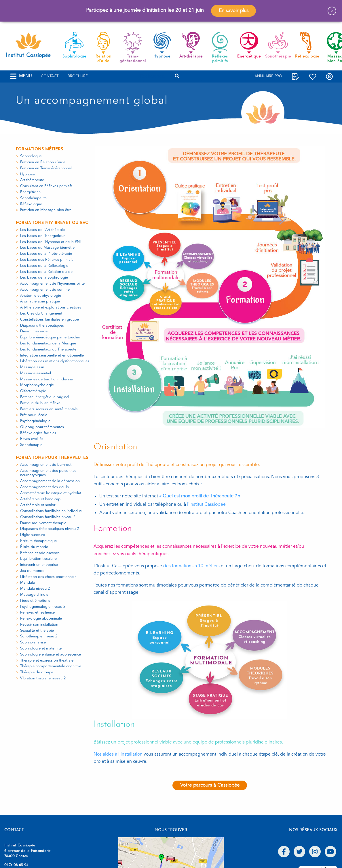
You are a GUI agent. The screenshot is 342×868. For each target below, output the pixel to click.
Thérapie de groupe (37, 672)
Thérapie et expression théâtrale (47, 661)
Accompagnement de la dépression (50, 481)
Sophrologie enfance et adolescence (51, 655)
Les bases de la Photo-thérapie (46, 254)
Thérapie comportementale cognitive (51, 666)
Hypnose (27, 174)
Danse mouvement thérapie (43, 523)
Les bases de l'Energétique (43, 236)
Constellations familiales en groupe (50, 320)
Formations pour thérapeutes (52, 458)
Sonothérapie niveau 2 (39, 636)
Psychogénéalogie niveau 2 (43, 607)
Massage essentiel (36, 373)
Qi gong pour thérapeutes (42, 427)
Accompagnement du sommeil (46, 290)
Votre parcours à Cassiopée (210, 785)
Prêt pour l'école (34, 415)
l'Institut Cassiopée (206, 505)
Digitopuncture (33, 535)
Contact (50, 76)
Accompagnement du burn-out (46, 465)
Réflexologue (31, 204)
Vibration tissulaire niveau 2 (43, 678)
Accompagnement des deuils (44, 487)
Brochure (78, 76)
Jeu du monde (32, 571)
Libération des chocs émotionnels (48, 577)
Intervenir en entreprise (39, 565)
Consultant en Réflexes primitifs (46, 186)
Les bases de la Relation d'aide (46, 272)
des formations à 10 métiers (191, 566)
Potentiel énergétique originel (45, 397)
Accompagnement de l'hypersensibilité (52, 284)
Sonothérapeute (33, 198)
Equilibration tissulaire (38, 559)
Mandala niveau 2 (35, 589)
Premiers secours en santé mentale (49, 409)
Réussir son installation (39, 625)
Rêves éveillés (32, 439)
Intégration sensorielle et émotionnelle (52, 356)
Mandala (27, 583)
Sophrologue (31, 156)
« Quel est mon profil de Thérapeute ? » (200, 496)
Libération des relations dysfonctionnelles (55, 361)
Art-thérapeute (32, 180)
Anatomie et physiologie (41, 296)
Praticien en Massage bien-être (46, 210)
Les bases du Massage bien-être (47, 248)
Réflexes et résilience (37, 613)
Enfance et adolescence (40, 553)
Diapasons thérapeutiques (42, 326)
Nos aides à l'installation (118, 754)
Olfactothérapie (33, 391)
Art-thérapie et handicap (40, 499)
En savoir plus (234, 11)
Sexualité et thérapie (37, 631)
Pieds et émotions (35, 601)
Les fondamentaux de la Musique (48, 343)
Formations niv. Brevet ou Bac (52, 223)
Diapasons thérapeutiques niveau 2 (50, 529)
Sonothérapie (31, 445)
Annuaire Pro (268, 76)
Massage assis (32, 367)
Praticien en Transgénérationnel (46, 168)
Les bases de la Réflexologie (44, 266)
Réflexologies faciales (38, 433)
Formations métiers (39, 149)
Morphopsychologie (37, 385)
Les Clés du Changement (41, 314)
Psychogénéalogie (35, 421)
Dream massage (34, 331)
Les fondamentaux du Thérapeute (48, 349)
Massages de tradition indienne (46, 379)
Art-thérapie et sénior (38, 505)
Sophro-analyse (33, 642)
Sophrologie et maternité (41, 648)
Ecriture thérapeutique (38, 541)
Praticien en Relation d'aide (43, 162)
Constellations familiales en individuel (51, 511)
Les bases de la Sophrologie (44, 278)
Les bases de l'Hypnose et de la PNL (51, 242)
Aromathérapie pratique (40, 301)
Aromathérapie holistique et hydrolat (51, 493)
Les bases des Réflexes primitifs (47, 260)
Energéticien (30, 192)
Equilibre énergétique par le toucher (50, 337)
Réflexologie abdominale (41, 619)
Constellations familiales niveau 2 (48, 517)
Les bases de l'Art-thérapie (42, 230)
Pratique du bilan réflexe (40, 403)
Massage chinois (34, 595)
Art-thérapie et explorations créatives (51, 307)
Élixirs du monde (34, 547)
